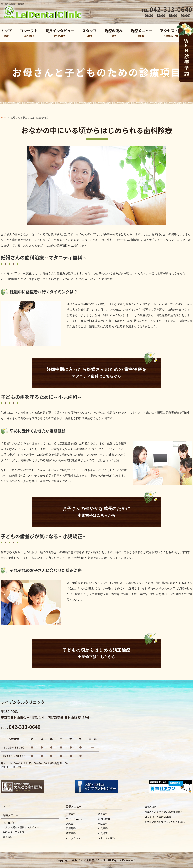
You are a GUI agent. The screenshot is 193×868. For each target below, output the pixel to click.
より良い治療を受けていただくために (165, 822)
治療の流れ (114, 33)
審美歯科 (103, 814)
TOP (3, 118)
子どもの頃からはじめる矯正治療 (97, 654)
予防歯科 (103, 824)
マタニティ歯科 (106, 838)
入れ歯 (70, 824)
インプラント (73, 838)
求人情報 (8, 837)
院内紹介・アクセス (14, 832)
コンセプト (29, 33)
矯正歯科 (71, 833)
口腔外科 (71, 828)
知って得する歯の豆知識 (158, 817)
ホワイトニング (74, 819)
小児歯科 (103, 828)
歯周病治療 (104, 819)
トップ (6, 33)
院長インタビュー (60, 33)
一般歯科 (71, 814)
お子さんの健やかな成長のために (97, 513)
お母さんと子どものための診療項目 (164, 812)
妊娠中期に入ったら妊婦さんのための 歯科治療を (97, 373)
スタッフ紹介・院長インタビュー (21, 827)
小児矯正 (103, 833)
